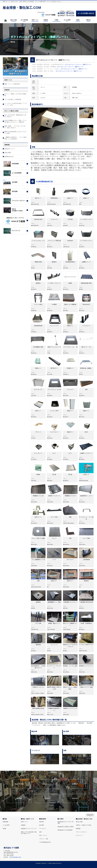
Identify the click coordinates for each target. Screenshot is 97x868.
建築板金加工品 (9, 157)
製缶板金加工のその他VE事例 (65, 830)
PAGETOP (90, 815)
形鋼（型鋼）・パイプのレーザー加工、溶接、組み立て (15, 127)
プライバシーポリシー (81, 832)
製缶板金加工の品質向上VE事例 (66, 827)
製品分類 (42, 822)
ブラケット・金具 (44, 839)
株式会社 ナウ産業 (46, 863)
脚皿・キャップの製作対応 (12, 84)
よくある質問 (6, 825)
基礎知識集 (5, 822)
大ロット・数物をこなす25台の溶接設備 (15, 95)
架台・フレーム (43, 835)
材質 (40, 832)
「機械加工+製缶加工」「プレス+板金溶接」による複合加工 (15, 138)
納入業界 (42, 825)
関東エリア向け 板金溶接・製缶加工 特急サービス (29, 833)
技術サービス (47, 784)
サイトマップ (79, 835)
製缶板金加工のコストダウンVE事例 (66, 822)
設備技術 (75, 784)
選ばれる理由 (19, 784)
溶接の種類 (8, 153)
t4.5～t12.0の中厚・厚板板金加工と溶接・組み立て (15, 116)
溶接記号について (10, 149)
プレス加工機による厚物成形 (13, 99)
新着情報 (75, 798)
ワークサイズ (43, 829)
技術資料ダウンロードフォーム (29, 829)
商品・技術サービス (28, 819)
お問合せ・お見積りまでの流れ (84, 825)
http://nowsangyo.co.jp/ (15, 857)
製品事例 (19, 798)
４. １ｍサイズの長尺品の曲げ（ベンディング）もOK (16, 104)
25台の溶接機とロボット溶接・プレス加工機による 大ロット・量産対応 (15, 121)
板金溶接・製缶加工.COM (22, 8)
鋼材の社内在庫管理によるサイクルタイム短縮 (15, 132)
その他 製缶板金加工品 (44, 182)
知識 (5, 819)
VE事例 (47, 798)
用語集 (4, 829)
